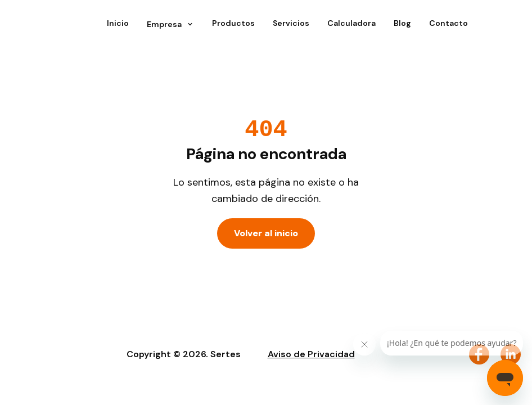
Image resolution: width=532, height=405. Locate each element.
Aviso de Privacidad (311, 354)
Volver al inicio (266, 233)
